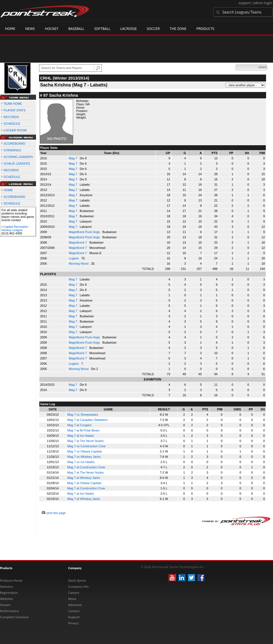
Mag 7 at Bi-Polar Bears (83, 430)
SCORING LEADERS (18, 157)
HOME (8, 190)
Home (10, 29)
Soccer (153, 29)
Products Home (11, 581)
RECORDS (11, 117)
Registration (9, 593)
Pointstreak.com (45, 12)
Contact (74, 611)
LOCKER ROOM (15, 130)
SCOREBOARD (14, 144)
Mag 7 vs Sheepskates (83, 415)
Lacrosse (128, 29)
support (244, 3)
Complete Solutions (14, 617)
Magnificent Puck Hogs (85, 232)
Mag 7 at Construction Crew (86, 467)
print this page (56, 513)
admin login (263, 3)
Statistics (7, 587)
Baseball (76, 29)
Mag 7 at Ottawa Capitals (84, 483)
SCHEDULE (12, 124)
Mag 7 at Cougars (79, 425)
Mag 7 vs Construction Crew (86, 446)
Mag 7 (73, 158)
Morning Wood (79, 264)
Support (74, 617)
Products (205, 29)
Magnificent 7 (78, 242)
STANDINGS (12, 150)
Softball (102, 29)
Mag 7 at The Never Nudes (86, 441)
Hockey (52, 29)
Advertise (75, 605)
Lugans (74, 258)
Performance (9, 611)
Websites (7, 599)
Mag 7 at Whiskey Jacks (84, 478)
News (30, 29)
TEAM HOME (13, 104)
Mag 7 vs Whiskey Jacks (84, 457)
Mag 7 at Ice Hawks (81, 436)
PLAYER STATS (15, 110)
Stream (5, 605)
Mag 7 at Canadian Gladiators (87, 420)
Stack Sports (77, 581)
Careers (74, 593)
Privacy (73, 623)
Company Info (78, 587)
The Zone (178, 29)
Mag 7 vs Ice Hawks (81, 462)
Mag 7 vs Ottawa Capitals (85, 451)
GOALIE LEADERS (17, 163)
